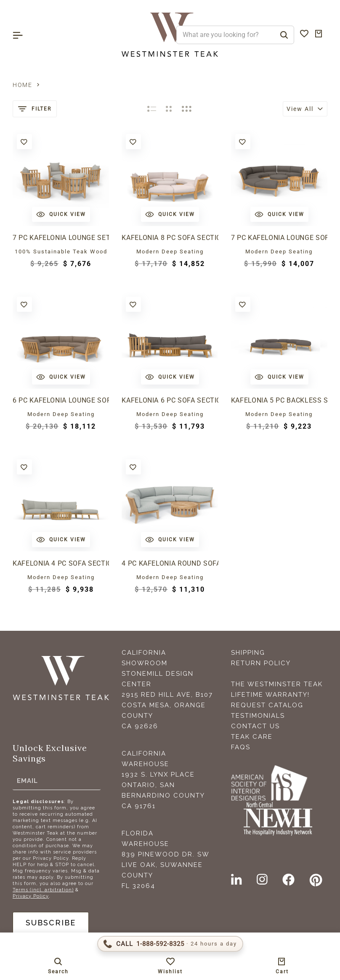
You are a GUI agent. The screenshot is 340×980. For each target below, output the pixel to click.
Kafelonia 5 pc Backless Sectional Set (279, 400)
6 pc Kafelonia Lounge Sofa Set (61, 400)
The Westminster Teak (277, 684)
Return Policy (261, 663)
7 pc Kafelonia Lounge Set (61, 238)
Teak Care (252, 737)
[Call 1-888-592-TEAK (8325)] (170, 944)
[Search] (284, 35)
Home (23, 85)
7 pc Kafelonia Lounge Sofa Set (279, 238)
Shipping (248, 653)
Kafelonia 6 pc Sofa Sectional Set (170, 400)
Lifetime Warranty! (270, 695)
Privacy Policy (31, 896)
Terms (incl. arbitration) (43, 890)
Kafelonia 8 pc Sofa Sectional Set (170, 238)
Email (27, 781)
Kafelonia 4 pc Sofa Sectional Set (61, 563)
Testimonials (258, 716)
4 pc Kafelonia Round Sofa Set (170, 563)
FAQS (241, 747)
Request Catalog (267, 705)
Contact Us (255, 726)
